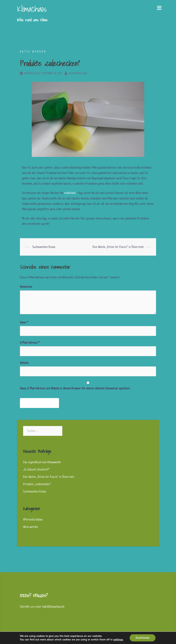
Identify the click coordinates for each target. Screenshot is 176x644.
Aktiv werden (33, 52)
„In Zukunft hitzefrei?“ (36, 469)
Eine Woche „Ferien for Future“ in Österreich (118, 247)
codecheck (70, 193)
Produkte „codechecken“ (37, 484)
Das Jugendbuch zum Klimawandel (42, 462)
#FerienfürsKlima (33, 519)
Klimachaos (32, 9)
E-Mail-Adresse (30, 343)
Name (24, 322)
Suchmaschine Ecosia (44, 247)
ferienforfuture (78, 73)
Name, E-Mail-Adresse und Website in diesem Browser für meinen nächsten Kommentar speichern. (75, 388)
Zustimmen (143, 638)
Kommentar (26, 287)
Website (24, 363)
